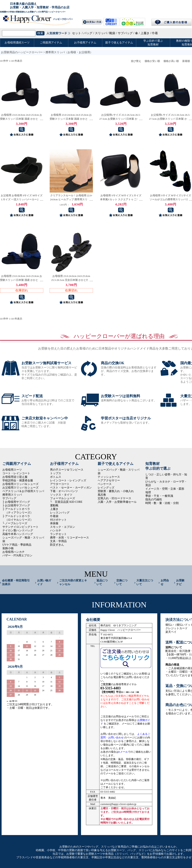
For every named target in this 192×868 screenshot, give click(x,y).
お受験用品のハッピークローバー (22, 52)
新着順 (186, 61)
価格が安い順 (152, 61)
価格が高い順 (171, 61)
